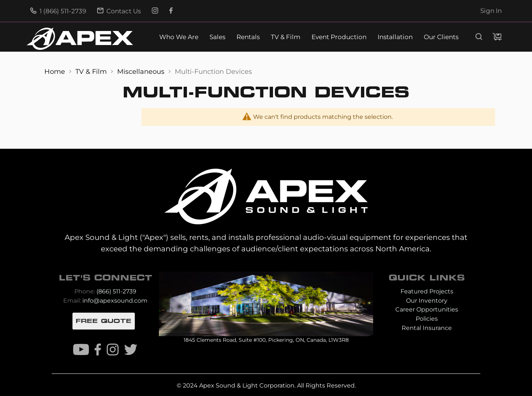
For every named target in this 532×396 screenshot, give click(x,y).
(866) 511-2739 (116, 291)
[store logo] (80, 39)
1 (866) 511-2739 (58, 11)
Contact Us (119, 11)
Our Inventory (427, 301)
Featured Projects (427, 291)
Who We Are (179, 37)
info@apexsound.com (115, 301)
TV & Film (286, 37)
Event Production (339, 37)
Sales (217, 37)
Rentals (248, 37)
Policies (427, 319)
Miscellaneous (142, 71)
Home (56, 71)
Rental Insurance (427, 328)
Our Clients (441, 37)
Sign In (491, 11)
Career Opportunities (427, 309)
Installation (395, 37)
